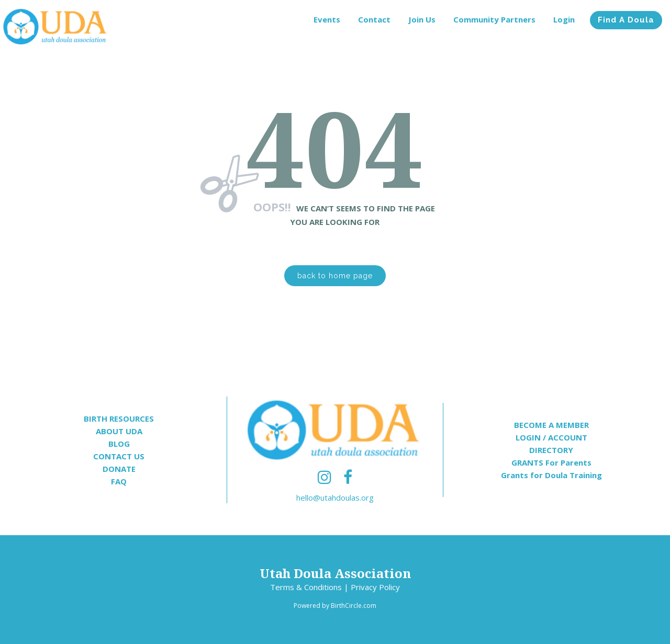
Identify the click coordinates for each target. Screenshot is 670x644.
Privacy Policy (375, 587)
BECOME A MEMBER (551, 425)
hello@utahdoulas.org (335, 498)
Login (564, 19)
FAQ (119, 481)
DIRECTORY (551, 450)
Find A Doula (626, 20)
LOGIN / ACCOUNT (551, 437)
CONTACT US (119, 456)
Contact (374, 19)
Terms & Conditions (306, 587)
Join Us (422, 19)
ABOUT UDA (119, 431)
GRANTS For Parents (551, 462)
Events (327, 19)
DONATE (119, 469)
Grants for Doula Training (551, 475)
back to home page (335, 276)
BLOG (119, 444)
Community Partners (494, 19)
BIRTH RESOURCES (119, 419)
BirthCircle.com (354, 606)
